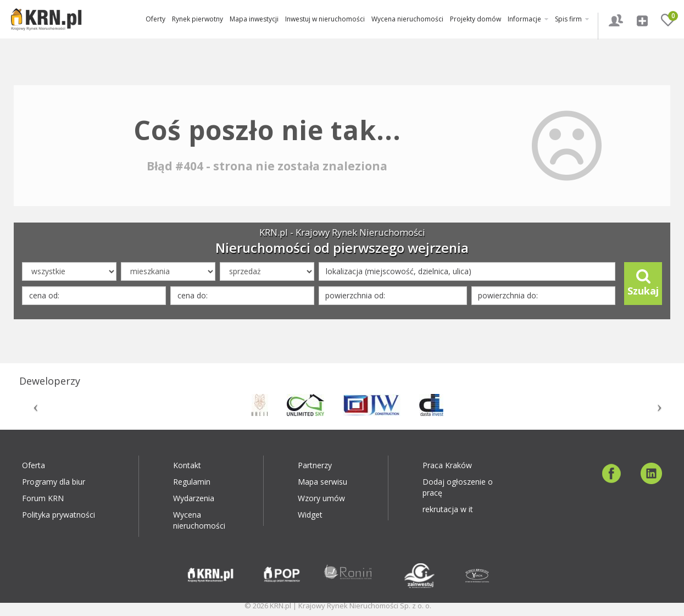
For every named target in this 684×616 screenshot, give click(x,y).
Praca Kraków (447, 465)
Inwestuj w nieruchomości (325, 19)
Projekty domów (476, 19)
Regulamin (192, 482)
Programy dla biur (54, 482)
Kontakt (187, 465)
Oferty (155, 19)
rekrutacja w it (448, 509)
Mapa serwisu (322, 482)
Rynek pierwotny (198, 19)
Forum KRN (43, 498)
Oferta (34, 465)
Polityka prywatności (59, 515)
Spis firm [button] (572, 19)
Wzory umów (321, 498)
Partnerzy (315, 465)
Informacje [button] (528, 19)
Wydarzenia (194, 498)
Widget (310, 515)
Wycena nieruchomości (407, 19)
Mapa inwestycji (254, 19)
